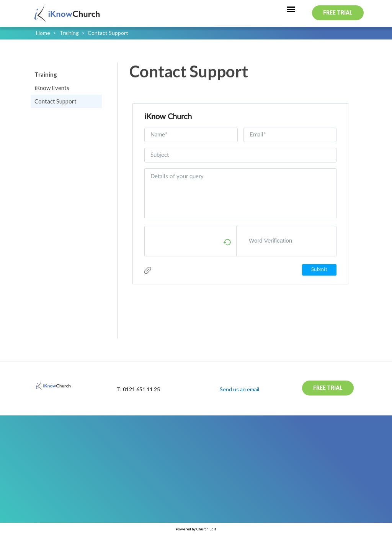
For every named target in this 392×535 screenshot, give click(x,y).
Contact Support (108, 33)
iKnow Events (52, 88)
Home (43, 33)
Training (69, 33)
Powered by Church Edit (196, 529)
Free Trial (338, 12)
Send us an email (239, 389)
